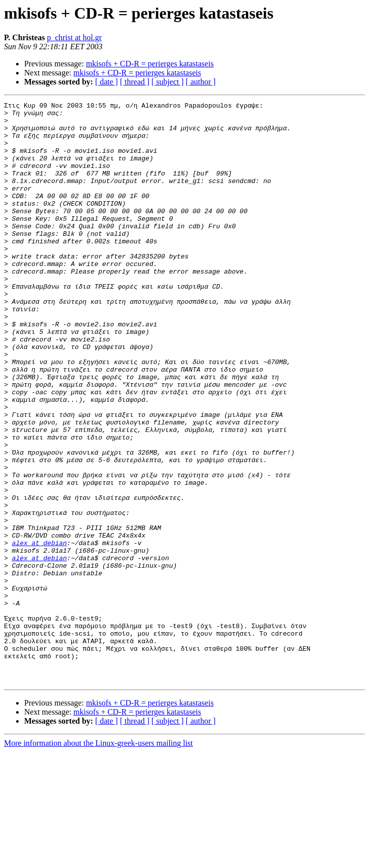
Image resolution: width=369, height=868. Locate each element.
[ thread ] (135, 82)
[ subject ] (168, 82)
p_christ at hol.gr (74, 37)
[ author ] (201, 82)
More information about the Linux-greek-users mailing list (98, 859)
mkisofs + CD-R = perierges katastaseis (150, 64)
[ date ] (106, 82)
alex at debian (40, 632)
